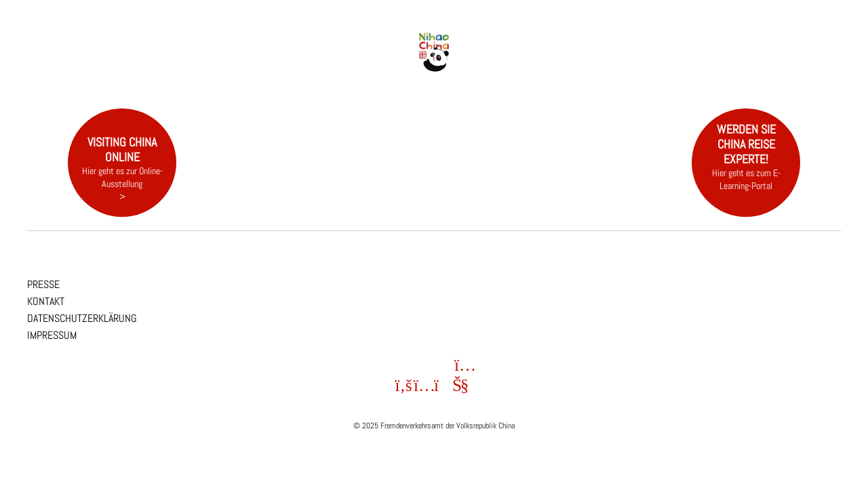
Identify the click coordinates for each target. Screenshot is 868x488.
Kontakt (46, 301)
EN (846, 28)
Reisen (580, 64)
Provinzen (360, 64)
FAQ (723, 64)
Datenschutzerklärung (82, 318)
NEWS (217, 64)
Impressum (52, 335)
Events (509, 64)
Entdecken (289, 64)
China (146, 64)
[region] (434, 115)
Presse (43, 284)
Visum (651, 64)
